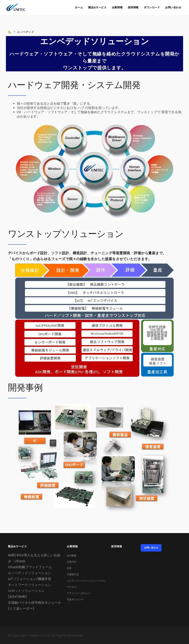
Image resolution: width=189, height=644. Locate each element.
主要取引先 (73, 574)
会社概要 (72, 556)
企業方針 (72, 562)
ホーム (77, 7)
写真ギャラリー (75, 600)
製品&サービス (96, 7)
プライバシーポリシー (79, 593)
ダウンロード (152, 7)
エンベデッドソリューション (30, 573)
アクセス (72, 587)
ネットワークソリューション (30, 585)
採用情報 (132, 7)
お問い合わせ (173, 7)
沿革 (69, 568)
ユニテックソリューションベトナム (86, 581)
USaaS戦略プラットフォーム (30, 567)
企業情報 (116, 7)
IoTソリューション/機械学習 (30, 579)
